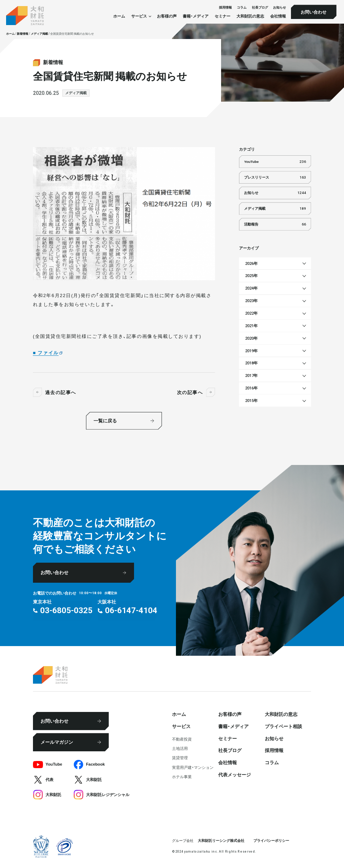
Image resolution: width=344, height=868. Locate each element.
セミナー (223, 16)
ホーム (119, 16)
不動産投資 (182, 739)
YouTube (275, 162)
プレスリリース (275, 177)
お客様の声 (167, 16)
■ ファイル (46, 352)
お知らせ (279, 7)
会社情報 (278, 16)
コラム (242, 7)
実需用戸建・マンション (193, 767)
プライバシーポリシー (271, 840)
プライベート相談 (283, 726)
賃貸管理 (180, 758)
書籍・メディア (196, 16)
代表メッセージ (235, 774)
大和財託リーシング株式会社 (221, 840)
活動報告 (275, 224)
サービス (181, 726)
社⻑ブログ (260, 7)
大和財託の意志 (250, 16)
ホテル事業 (182, 777)
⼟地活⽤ (180, 748)
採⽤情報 (225, 7)
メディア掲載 (76, 93)
